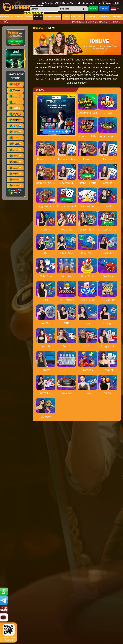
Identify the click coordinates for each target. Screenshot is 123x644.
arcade (48, 17)
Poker (57, 17)
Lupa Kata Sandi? (106, 3)
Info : (7, 22)
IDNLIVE (38, 17)
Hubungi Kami (86, 3)
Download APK (51, 3)
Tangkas (90, 17)
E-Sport (19, 17)
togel (66, 17)
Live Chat (69, 3)
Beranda (38, 28)
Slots (29, 17)
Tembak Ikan (104, 17)
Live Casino (77, 17)
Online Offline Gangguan (15, 191)
